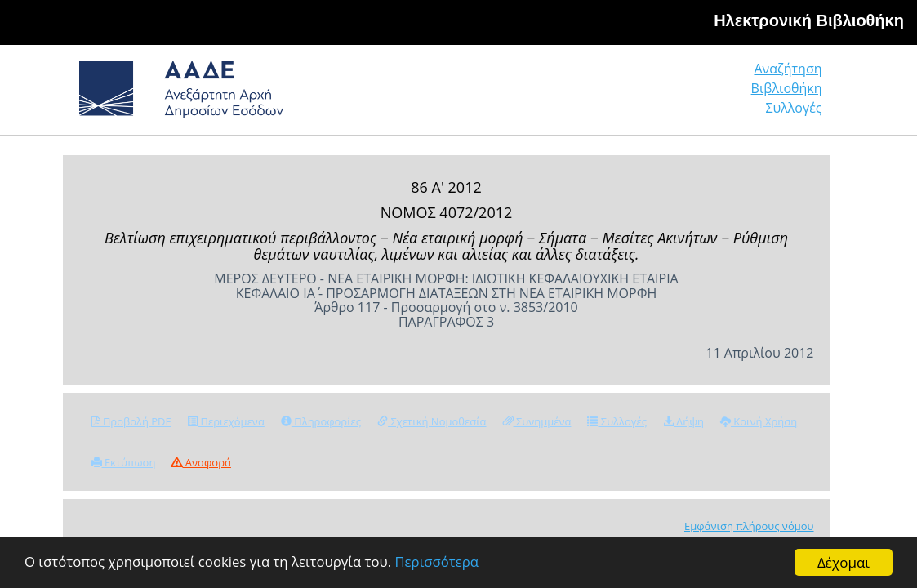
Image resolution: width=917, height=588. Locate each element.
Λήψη (683, 421)
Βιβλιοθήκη (687, 95)
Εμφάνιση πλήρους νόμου (749, 526)
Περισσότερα (443, 563)
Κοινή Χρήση (759, 421)
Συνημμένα (537, 421)
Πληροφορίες (321, 421)
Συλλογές (795, 95)
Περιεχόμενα (226, 421)
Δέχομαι (844, 562)
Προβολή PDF (131, 421)
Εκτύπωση (124, 462)
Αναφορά (201, 462)
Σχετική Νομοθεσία (432, 421)
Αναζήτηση (572, 95)
